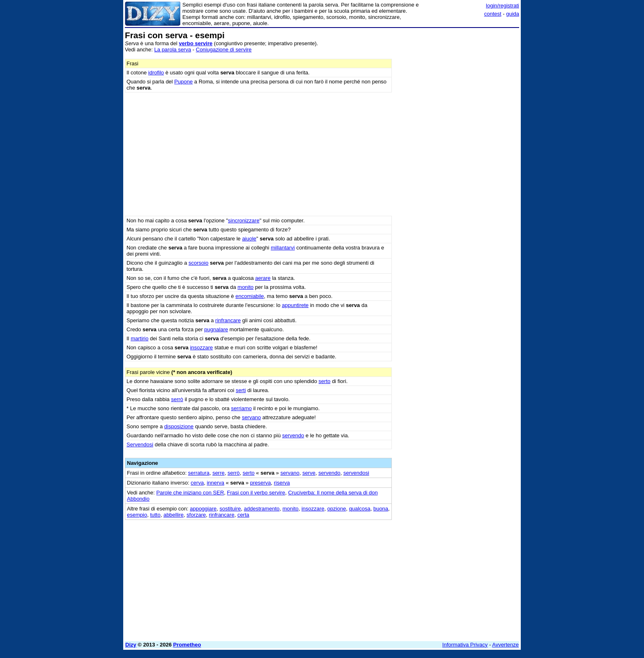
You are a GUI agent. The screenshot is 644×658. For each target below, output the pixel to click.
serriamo (241, 408)
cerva (197, 483)
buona (381, 509)
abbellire (174, 515)
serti (241, 390)
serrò (177, 399)
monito (245, 287)
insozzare (202, 347)
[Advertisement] (458, 154)
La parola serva (173, 50)
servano (251, 417)
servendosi (356, 473)
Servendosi (140, 444)
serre (218, 473)
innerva (215, 483)
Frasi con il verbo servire (256, 493)
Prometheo (187, 645)
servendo (293, 435)
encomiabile (250, 296)
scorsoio (198, 263)
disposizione (179, 426)
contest (493, 14)
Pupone (183, 82)
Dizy (131, 645)
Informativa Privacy (465, 645)
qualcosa (360, 509)
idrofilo (156, 73)
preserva (261, 483)
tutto (155, 515)
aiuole (249, 239)
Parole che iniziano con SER (190, 493)
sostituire (230, 509)
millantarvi (283, 248)
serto (325, 381)
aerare (263, 278)
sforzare (196, 515)
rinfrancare (228, 320)
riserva (282, 483)
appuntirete (295, 305)
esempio (137, 515)
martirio (139, 338)
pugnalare (216, 329)
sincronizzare (244, 220)
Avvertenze (505, 645)
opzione (337, 509)
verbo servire (196, 43)
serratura (199, 473)
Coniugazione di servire (224, 50)
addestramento (262, 509)
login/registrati (503, 6)
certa (243, 515)
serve (309, 473)
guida (513, 14)
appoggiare (203, 509)
